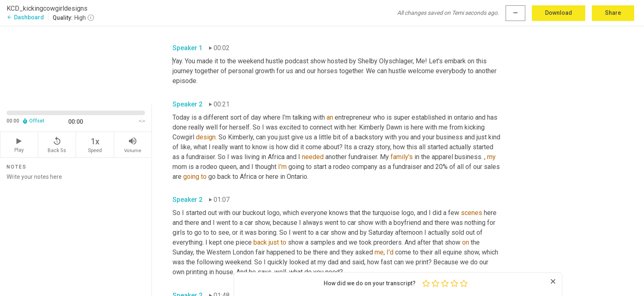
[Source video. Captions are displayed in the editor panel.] (76, 64)
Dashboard (25, 17)
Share (613, 13)
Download (559, 13)
